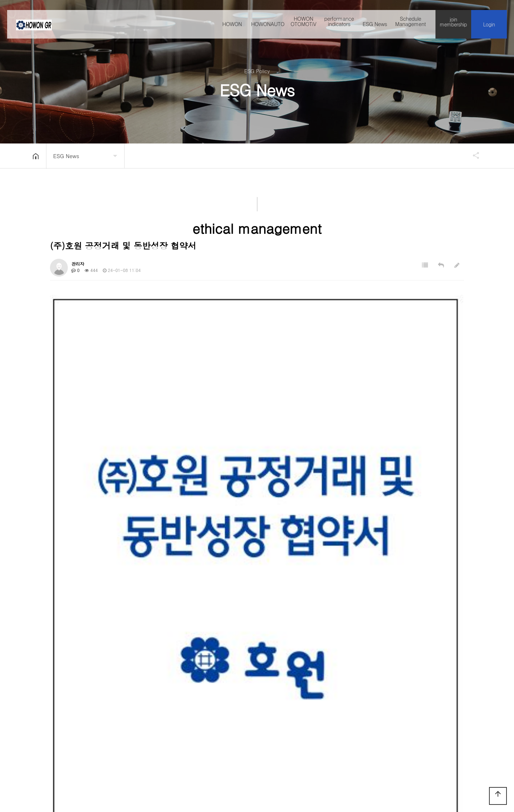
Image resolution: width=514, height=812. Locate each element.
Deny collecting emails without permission (294, 727)
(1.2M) (123, 603)
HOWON (232, 28)
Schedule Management (410, 25)
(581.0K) (125, 576)
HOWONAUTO (268, 28)
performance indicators (339, 25)
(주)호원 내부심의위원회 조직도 (107, 649)
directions (223, 727)
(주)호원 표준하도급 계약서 (111, 633)
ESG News (375, 28)
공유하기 (473, 155)
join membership (453, 26)
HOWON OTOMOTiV (303, 25)
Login (489, 29)
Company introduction (72, 727)
